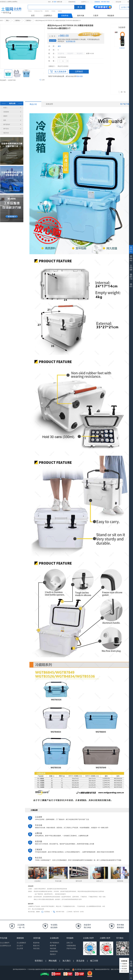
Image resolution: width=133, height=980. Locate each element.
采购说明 (49, 104)
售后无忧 (36, 948)
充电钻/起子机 (38, 11)
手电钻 (30, 11)
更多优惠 (80, 76)
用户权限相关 (55, 943)
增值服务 (111, 16)
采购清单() (72, 2)
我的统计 (53, 954)
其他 (8, 20)
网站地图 (53, 961)
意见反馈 (118, 2)
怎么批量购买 (21, 943)
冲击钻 (53, 11)
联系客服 (46, 912)
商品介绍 (33, 104)
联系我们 (39, 961)
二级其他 (18, 20)
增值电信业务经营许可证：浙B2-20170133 (108, 969)
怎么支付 (20, 946)
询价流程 (53, 948)
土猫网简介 (48, 16)
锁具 (5, 120)
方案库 (96, 16)
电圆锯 (60, 11)
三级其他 (29, 20)
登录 (55, 2)
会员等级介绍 (71, 41)
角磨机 (47, 11)
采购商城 (65, 16)
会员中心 (84, 2)
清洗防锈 (6, 112)
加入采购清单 (58, 71)
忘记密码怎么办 (6, 946)
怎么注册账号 (5, 943)
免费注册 (59, 2)
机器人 (5, 108)
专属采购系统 (71, 946)
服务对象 (81, 16)
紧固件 (5, 116)
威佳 (59, 46)
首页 (33, 16)
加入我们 (66, 961)
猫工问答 (94, 961)
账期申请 (53, 946)
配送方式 (36, 946)
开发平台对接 (71, 948)
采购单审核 (54, 951)
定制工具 (70, 943)
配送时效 (36, 943)
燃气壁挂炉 (7, 124)
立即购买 (79, 72)
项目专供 (6, 133)
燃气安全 (6, 129)
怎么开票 (20, 948)
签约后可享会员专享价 (90, 34)
